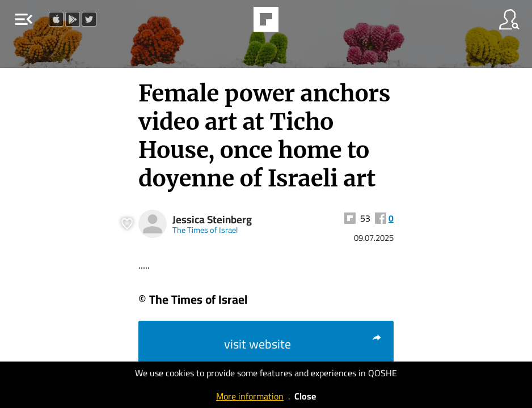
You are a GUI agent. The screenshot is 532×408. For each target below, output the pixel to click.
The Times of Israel (205, 230)
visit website (303, 344)
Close (305, 396)
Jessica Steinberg (212, 220)
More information (250, 396)
